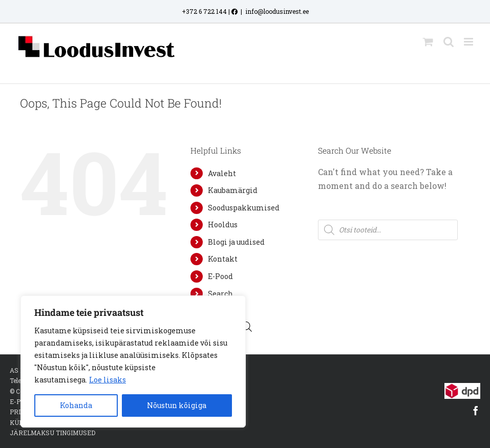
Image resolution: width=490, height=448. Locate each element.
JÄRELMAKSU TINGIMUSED (52, 433)
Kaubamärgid (233, 190)
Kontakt (223, 259)
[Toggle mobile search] (449, 42)
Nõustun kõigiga (177, 405)
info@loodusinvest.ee (277, 11)
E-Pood (220, 276)
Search (220, 294)
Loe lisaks (108, 380)
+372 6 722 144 (204, 11)
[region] (133, 361)
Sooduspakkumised (244, 208)
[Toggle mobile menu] (469, 42)
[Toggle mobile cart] (428, 42)
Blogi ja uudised (236, 242)
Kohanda (76, 405)
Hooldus (223, 225)
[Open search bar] (247, 326)
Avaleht (222, 173)
